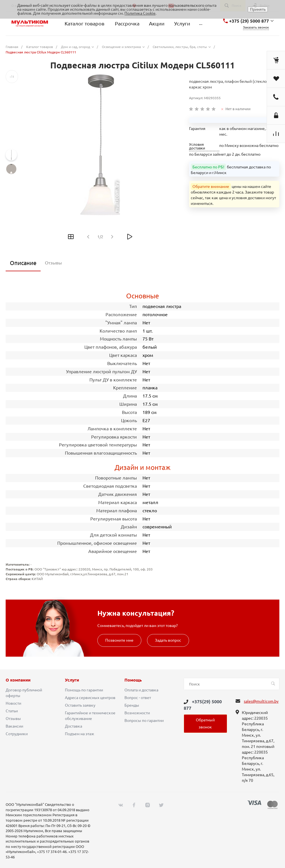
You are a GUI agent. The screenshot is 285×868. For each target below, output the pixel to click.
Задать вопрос (168, 640)
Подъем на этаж (80, 734)
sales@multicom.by (261, 701)
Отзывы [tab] (53, 263)
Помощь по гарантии (84, 690)
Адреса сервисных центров (90, 698)
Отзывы (13, 719)
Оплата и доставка (141, 690)
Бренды (132, 705)
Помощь (133, 680)
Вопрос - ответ (138, 698)
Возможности (137, 713)
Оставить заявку (80, 705)
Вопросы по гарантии (144, 721)
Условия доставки (197, 146)
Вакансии (14, 726)
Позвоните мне (119, 640)
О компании (18, 680)
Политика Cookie (140, 13)
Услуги (72, 680)
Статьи (12, 711)
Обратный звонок (205, 723)
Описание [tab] (23, 263)
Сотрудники (17, 734)
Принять (258, 9)
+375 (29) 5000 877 (249, 21)
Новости (13, 703)
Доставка (74, 726)
